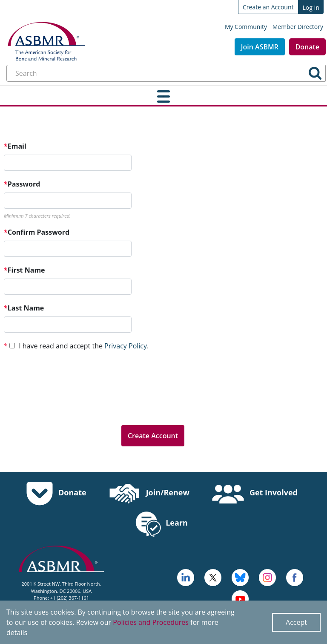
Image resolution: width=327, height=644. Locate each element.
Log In (311, 7)
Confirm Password (37, 232)
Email (15, 146)
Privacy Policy (126, 346)
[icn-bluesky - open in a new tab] (240, 577)
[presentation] (69, 402)
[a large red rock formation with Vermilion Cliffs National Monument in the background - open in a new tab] (213, 577)
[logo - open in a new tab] (186, 577)
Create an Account (268, 7)
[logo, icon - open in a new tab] (240, 598)
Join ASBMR (260, 47)
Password (22, 184)
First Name (24, 270)
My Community (246, 27)
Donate (307, 47)
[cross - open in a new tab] (295, 577)
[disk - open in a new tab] (267, 577)
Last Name (24, 308)
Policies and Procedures (151, 622)
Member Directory (298, 27)
